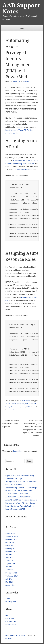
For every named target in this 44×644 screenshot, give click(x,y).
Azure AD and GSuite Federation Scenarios (21, 500)
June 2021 (9, 558)
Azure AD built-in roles (23, 170)
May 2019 (9, 582)
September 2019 (12, 576)
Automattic (8, 638)
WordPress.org (11, 625)
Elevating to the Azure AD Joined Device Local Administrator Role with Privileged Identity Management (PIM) (20, 506)
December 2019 (11, 573)
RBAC (28, 407)
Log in (8, 615)
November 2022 (11, 539)
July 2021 (9, 555)
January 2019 (11, 585)
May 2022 (9, 546)
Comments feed (11, 622)
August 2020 (10, 564)
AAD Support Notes (21, 8)
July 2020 (9, 567)
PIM (26, 404)
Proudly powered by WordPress (15, 635)
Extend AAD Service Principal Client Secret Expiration (11, 424)
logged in (17, 451)
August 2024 (10, 533)
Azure (8, 599)
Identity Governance (18, 404)
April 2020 (9, 570)
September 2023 (12, 536)
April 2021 (9, 561)
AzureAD (8, 404)
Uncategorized (26, 401)
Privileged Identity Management (15, 407)
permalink (11, 410)
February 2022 (11, 549)
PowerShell (32, 404)
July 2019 (9, 579)
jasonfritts (26, 82)
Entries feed (10, 619)
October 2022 (11, 542)
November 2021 (11, 552)
